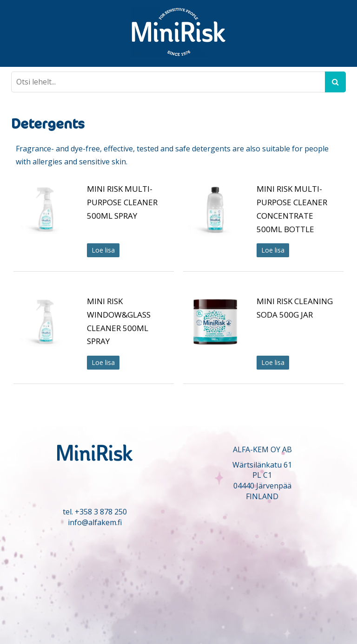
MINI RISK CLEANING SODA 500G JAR (295, 308)
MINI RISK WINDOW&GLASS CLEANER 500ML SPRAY (119, 321)
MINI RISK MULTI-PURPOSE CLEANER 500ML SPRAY (122, 202)
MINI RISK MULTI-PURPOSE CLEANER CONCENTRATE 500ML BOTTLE (292, 209)
